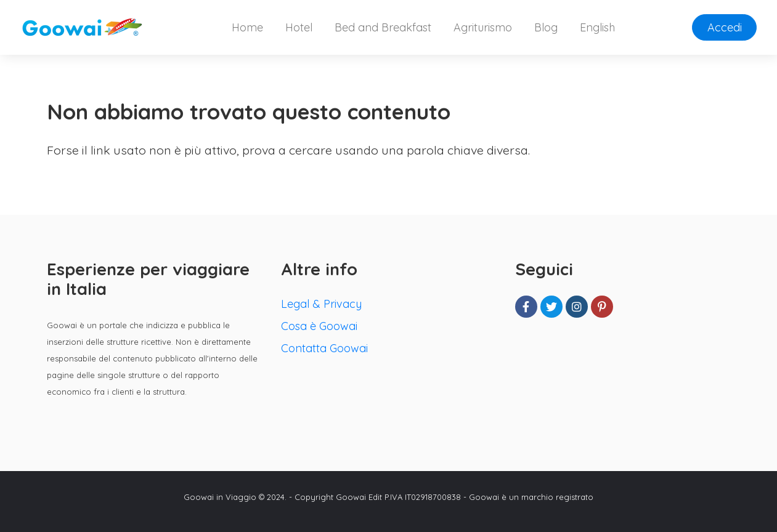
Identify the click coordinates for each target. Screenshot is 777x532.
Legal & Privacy (321, 304)
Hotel (299, 27)
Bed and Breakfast (383, 27)
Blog (546, 27)
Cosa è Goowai (319, 326)
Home (247, 27)
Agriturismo (483, 27)
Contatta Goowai (324, 348)
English (597, 27)
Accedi (725, 27)
